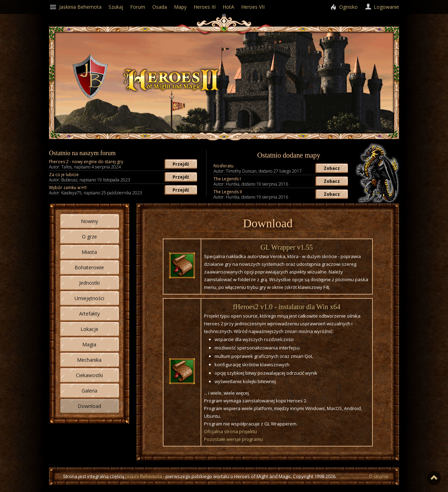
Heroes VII (253, 7)
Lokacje (89, 329)
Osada (160, 7)
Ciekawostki (89, 375)
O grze (89, 237)
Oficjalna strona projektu (230, 431)
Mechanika (89, 360)
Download (89, 406)
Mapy (180, 7)
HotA (228, 7)
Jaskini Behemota (144, 476)
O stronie (379, 476)
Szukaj (116, 7)
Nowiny (89, 221)
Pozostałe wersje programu (233, 439)
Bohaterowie (89, 267)
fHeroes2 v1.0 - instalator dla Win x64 (286, 307)
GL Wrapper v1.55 (287, 247)
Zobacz (332, 168)
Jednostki (89, 283)
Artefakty (89, 314)
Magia (89, 344)
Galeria (89, 391)
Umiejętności (89, 298)
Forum (138, 7)
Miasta (89, 252)
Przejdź (181, 164)
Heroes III (205, 7)
